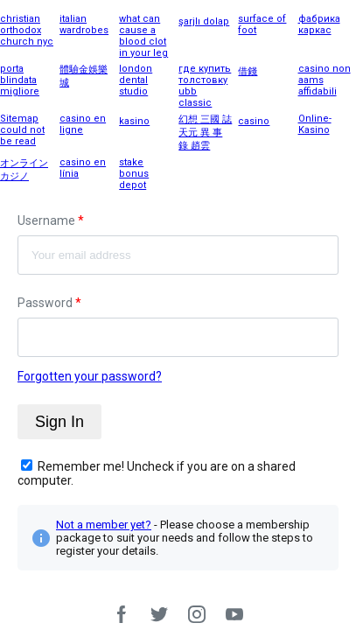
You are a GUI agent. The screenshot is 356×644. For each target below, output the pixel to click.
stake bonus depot (134, 174)
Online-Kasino (315, 124)
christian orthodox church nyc (27, 30)
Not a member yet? (104, 525)
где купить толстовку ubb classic (205, 86)
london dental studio (136, 80)
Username (51, 220)
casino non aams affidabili (325, 80)
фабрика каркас (319, 24)
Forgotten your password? (90, 376)
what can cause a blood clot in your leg (143, 36)
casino (254, 121)
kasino (134, 121)
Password (49, 303)
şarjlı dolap (204, 21)
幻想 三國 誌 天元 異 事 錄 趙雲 (205, 133)
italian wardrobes (84, 24)
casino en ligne (83, 124)
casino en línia (83, 168)
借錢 (248, 71)
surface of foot (262, 24)
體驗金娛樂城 (84, 76)
